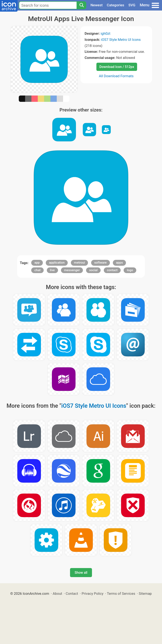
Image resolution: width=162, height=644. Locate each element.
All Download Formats (116, 76)
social (93, 270)
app (37, 263)
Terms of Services (121, 594)
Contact (72, 594)
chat (37, 270)
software (101, 263)
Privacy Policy (92, 594)
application (57, 263)
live (52, 270)
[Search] (81, 5)
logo (130, 270)
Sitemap (145, 594)
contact (112, 270)
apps (119, 263)
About (57, 594)
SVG (132, 5)
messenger (72, 270)
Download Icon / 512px (117, 67)
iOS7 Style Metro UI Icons (121, 40)
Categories (115, 5)
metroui (80, 263)
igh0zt (105, 33)
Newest (97, 5)
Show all (81, 573)
